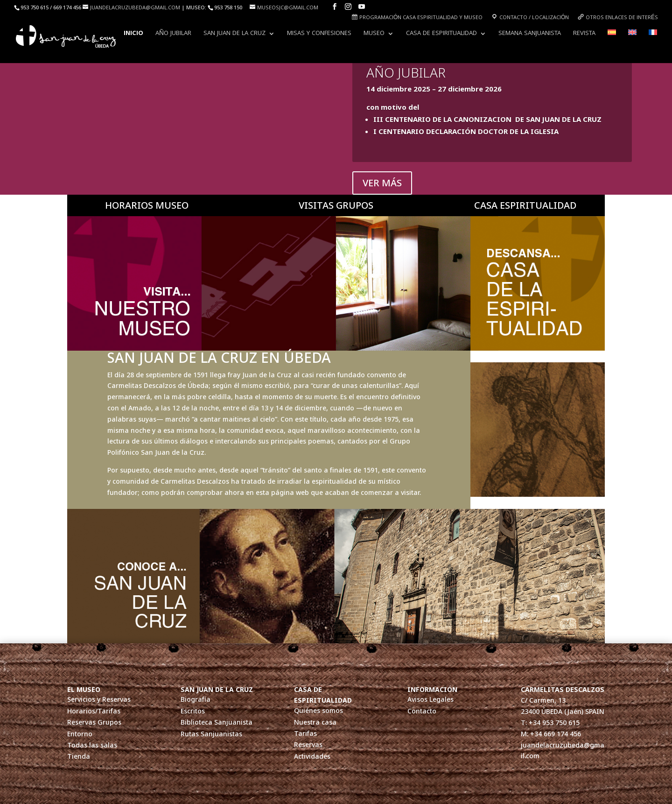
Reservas (308, 745)
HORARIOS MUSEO (147, 205)
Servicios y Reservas (99, 700)
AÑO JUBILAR (173, 35)
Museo (374, 35)
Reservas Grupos (94, 723)
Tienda (79, 757)
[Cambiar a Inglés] (632, 41)
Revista (584, 35)
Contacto (422, 711)
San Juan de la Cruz (234, 35)
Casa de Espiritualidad (441, 35)
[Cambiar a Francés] (653, 41)
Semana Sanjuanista (530, 35)
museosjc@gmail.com (288, 8)
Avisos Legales (430, 700)
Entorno (80, 734)
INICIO (133, 35)
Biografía (196, 700)
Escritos (193, 711)
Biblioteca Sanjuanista (217, 723)
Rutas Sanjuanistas (211, 734)
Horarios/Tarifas (94, 711)
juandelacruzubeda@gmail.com (135, 8)
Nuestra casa (315, 723)
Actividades (312, 757)
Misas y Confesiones (319, 35)
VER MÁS (382, 183)
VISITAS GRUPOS (336, 205)
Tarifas (305, 734)
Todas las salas (92, 745)
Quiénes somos (318, 711)
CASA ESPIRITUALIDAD (525, 205)
